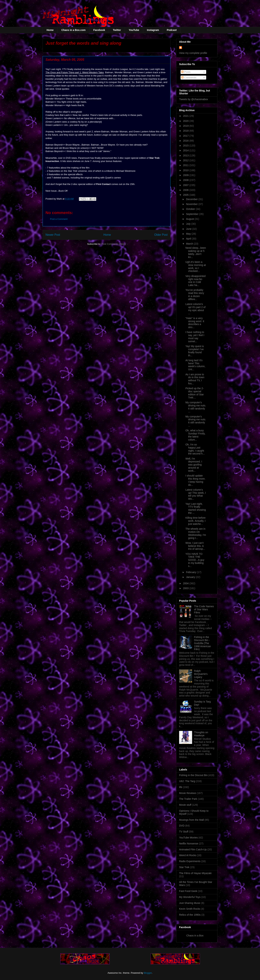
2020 (186, 121)
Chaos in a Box (195, 936)
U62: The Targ (187, 781)
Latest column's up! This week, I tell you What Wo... (196, 494)
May (189, 234)
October (191, 209)
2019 (186, 126)
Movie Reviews (188, 793)
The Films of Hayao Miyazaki (195, 873)
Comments (189, 78)
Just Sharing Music (190, 903)
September (192, 214)
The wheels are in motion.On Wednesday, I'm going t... (196, 533)
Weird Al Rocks (188, 855)
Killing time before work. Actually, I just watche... (195, 521)
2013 (186, 155)
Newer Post (53, 235)
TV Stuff (184, 832)
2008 (186, 180)
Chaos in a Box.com (73, 30)
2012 (186, 160)
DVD (182, 826)
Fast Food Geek (188, 891)
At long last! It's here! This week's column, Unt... (195, 365)
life (181, 787)
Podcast (172, 30)
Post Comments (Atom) (114, 244)
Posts (186, 72)
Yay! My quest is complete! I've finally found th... (195, 351)
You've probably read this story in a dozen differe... (195, 294)
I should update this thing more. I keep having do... (195, 480)
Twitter (117, 30)
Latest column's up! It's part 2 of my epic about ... (195, 309)
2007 (186, 185)
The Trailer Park (188, 799)
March (190, 244)
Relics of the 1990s (190, 915)
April (189, 239)
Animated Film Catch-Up (193, 849)
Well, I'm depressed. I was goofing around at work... (194, 465)
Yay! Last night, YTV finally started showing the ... (196, 508)
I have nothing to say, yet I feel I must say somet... (195, 337)
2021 (186, 116)
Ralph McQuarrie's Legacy (201, 674)
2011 (186, 165)
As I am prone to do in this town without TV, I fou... (195, 379)
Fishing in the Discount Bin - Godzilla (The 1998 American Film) (202, 643)
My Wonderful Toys (190, 897)
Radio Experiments (190, 861)
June (189, 229)
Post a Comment (59, 219)
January (191, 577)
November (192, 204)
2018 (186, 131)
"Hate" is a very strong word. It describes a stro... (195, 323)
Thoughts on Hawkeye (201, 734)
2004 (186, 583)
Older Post (161, 235)
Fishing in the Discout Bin (193, 775)
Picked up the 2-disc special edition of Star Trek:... (195, 393)
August (190, 219)
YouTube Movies (188, 838)
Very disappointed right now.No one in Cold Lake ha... (195, 281)
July (189, 224)
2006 (186, 190)
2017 (186, 136)
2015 (186, 146)
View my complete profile (193, 53)
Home (50, 30)
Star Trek (184, 867)
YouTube (134, 30)
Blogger (148, 973)
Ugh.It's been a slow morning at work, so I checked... (196, 266)
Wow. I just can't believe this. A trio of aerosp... (195, 546)
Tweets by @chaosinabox (194, 99)
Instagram (153, 30)
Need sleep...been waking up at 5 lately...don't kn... (196, 252)
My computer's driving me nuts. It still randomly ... (196, 407)
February (191, 572)
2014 (186, 150)
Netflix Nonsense (189, 844)
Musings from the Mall (191, 820)
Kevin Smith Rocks (190, 909)
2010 (186, 170)
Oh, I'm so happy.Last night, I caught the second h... (195, 449)
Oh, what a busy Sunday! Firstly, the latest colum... (195, 435)
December (192, 199)
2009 (186, 175)
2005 (186, 195)
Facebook (99, 30)
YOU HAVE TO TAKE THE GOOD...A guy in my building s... (195, 560)
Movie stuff (185, 805)
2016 (186, 141)
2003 (186, 588)
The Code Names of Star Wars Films (204, 609)
